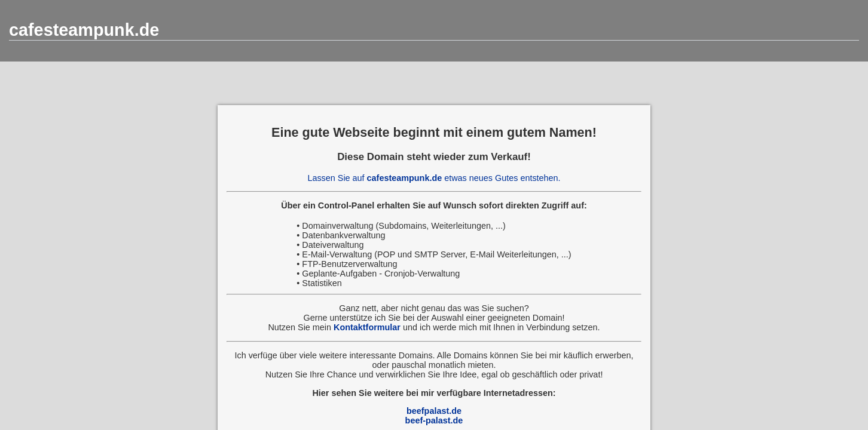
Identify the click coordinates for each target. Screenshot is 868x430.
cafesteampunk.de (84, 30)
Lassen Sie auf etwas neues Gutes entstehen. (434, 178)
